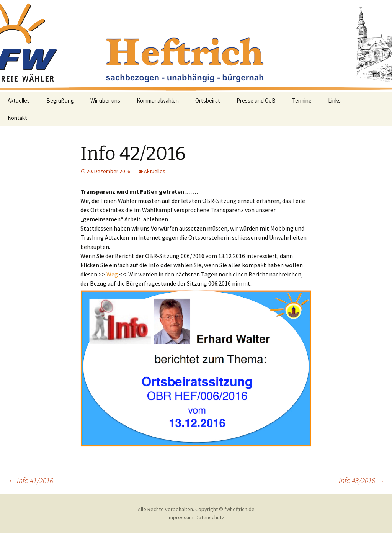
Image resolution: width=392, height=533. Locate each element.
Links (334, 101)
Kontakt (17, 118)
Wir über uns (105, 101)
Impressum (180, 517)
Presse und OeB (256, 101)
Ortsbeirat (208, 101)
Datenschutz (210, 517)
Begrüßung (60, 101)
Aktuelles (19, 101)
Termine (302, 101)
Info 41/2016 (30, 480)
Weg (112, 274)
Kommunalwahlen (158, 101)
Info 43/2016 (362, 480)
